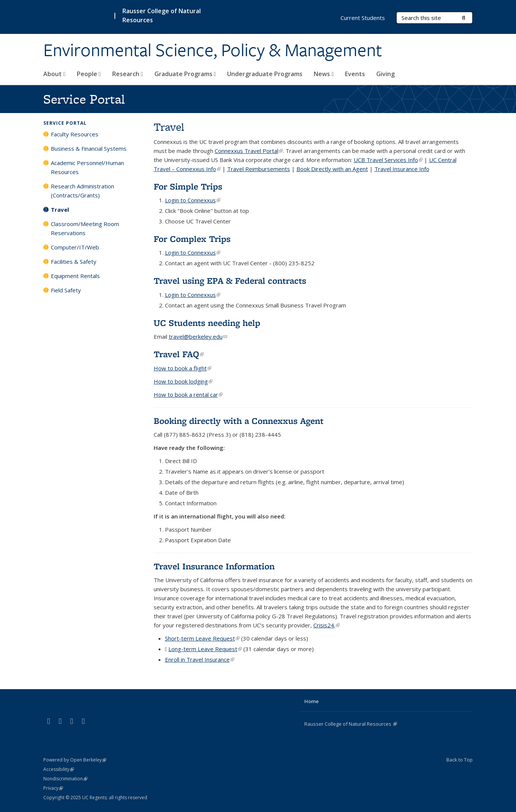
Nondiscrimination (65, 779)
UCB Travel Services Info (388, 160)
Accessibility (59, 769)
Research (128, 74)
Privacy (53, 788)
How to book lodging (183, 381)
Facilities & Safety (74, 261)
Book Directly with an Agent (332, 169)
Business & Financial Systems (89, 148)
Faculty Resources (75, 134)
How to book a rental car (188, 395)
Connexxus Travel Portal (249, 151)
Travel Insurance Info (402, 169)
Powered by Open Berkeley (75, 760)
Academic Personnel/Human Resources (87, 167)
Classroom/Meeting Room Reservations (85, 228)
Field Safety (66, 290)
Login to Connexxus (193, 200)
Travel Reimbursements (259, 169)
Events (355, 74)
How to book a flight (182, 368)
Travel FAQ (179, 354)
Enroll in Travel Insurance (200, 659)
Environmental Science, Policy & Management (213, 50)
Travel (60, 209)
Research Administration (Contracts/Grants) (82, 191)
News (324, 74)
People (89, 74)
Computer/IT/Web (75, 247)
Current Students (363, 18)
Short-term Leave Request (202, 638)
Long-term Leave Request (205, 649)
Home (311, 701)
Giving (385, 74)
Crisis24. (327, 625)
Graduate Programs (185, 74)
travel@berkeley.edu (198, 336)
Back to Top (460, 760)
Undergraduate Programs (265, 74)
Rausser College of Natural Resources (351, 724)
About (54, 74)
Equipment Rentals (75, 276)
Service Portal (65, 123)
